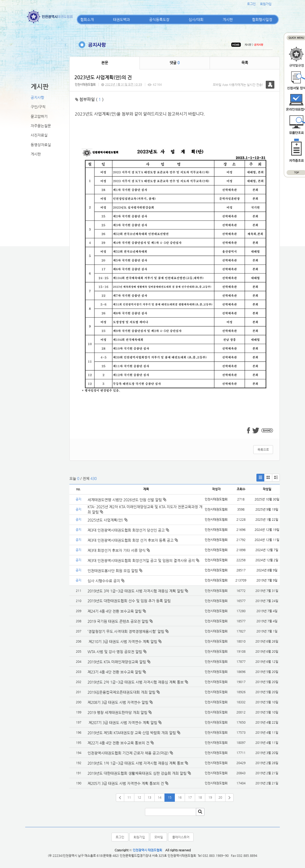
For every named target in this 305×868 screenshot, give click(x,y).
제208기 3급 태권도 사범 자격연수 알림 (118, 702)
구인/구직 (38, 107)
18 (200, 797)
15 (170, 797)
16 (180, 797)
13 (149, 797)
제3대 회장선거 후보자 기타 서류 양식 (119, 550)
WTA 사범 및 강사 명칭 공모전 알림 (115, 652)
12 (139, 797)
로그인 (251, 4)
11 (129, 797)
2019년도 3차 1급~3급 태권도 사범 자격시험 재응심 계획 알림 (136, 591)
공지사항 (37, 97)
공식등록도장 (159, 19)
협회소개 (87, 19)
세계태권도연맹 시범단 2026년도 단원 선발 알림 (127, 500)
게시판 (228, 19)
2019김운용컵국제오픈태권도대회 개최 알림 (121, 692)
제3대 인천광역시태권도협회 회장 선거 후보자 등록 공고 (133, 540)
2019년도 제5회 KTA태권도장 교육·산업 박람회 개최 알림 (132, 733)
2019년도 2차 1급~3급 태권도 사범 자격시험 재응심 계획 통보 (136, 682)
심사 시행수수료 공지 (106, 581)
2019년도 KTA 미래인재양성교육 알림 (117, 662)
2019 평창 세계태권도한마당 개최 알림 (117, 712)
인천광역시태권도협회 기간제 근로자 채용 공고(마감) (128, 753)
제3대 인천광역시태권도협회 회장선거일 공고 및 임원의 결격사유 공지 (143, 560)
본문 (105, 63)
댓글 (175, 63)
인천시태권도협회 (85, 85)
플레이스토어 (181, 837)
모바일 (159, 837)
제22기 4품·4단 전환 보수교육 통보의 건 (118, 743)
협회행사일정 (262, 19)
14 (160, 797)
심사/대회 (196, 19)
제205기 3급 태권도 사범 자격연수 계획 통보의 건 (126, 783)
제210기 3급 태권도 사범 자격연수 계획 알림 (122, 642)
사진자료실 (39, 135)
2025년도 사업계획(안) (108, 520)
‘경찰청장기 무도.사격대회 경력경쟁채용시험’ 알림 (126, 631)
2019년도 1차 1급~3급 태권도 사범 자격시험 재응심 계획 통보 (136, 763)
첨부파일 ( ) (89, 99)
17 (190, 797)
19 (210, 797)
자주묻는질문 (41, 126)
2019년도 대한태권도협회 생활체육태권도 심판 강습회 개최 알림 (137, 773)
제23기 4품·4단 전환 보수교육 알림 (115, 672)
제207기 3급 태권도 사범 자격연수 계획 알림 (122, 723)
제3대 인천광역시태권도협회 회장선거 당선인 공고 (128, 530)
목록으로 (263, 450)
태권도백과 (121, 19)
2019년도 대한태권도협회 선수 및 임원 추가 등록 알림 (129, 601)
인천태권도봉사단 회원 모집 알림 (115, 571)
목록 (245, 63)
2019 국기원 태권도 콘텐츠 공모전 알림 (118, 621)
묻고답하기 (39, 116)
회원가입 (266, 4)
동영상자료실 (41, 145)
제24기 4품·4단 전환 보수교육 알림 (115, 611)
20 (220, 797)
